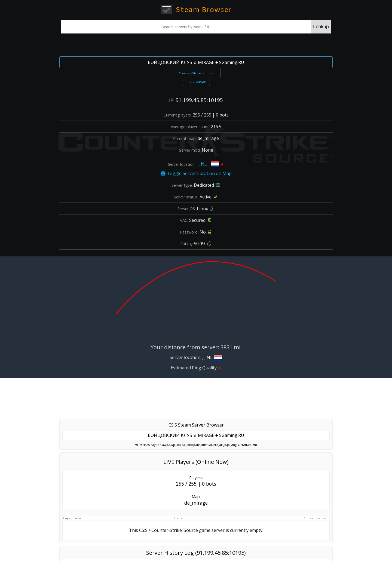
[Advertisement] (196, 44)
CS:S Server (196, 82)
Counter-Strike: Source (196, 73)
